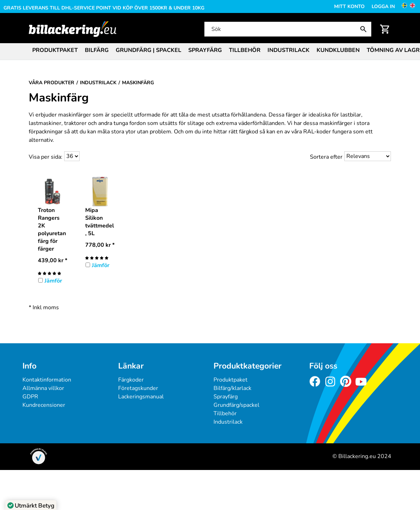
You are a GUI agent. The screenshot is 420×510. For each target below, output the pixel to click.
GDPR (30, 397)
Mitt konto (349, 6)
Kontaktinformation (47, 380)
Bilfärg (97, 50)
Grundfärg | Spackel (148, 50)
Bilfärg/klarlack (232, 388)
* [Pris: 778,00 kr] (100, 245)
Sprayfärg (205, 50)
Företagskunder (138, 388)
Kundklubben (338, 50)
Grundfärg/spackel (236, 405)
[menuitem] (55, 50)
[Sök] (287, 29)
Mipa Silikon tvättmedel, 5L (100, 222)
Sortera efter (326, 157)
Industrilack (289, 50)
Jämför (53, 281)
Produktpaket (55, 50)
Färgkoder (131, 380)
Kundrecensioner (44, 405)
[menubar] (210, 51)
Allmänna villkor (43, 388)
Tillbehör (245, 50)
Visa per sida (45, 157)
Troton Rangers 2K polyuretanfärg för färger (52, 230)
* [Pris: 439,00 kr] (53, 260)
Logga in (383, 6)
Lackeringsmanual (141, 397)
